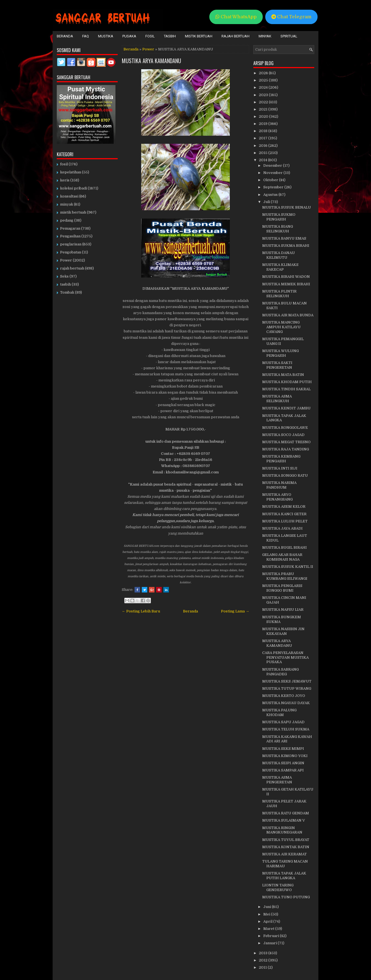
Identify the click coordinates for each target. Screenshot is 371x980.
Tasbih (170, 36)
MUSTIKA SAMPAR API (283, 770)
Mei (267, 914)
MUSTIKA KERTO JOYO (284, 696)
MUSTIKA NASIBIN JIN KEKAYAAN (283, 631)
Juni (268, 907)
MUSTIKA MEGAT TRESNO (286, 442)
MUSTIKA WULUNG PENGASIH (280, 353)
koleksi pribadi (74, 188)
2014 (263, 160)
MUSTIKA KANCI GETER (284, 514)
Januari (270, 943)
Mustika (106, 36)
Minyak (265, 36)
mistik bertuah (73, 212)
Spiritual (289, 36)
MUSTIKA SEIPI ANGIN (283, 763)
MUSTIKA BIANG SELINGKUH (278, 229)
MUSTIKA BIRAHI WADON (286, 277)
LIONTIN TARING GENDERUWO (278, 887)
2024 (264, 87)
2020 (264, 116)
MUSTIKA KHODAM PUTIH (287, 382)
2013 (264, 953)
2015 (264, 153)
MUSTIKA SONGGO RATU (285, 475)
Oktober (271, 180)
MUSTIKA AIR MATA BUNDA (288, 315)
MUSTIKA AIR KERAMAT (284, 854)
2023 (264, 95)
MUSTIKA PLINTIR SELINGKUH (279, 294)
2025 (264, 80)
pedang (67, 220)
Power (148, 49)
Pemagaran (70, 228)
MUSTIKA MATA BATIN (283, 375)
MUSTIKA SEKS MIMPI (283, 749)
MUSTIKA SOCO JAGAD (283, 435)
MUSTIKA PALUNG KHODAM (279, 712)
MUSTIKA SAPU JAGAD (283, 722)
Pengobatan (71, 252)
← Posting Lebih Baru (141, 611)
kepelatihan (71, 172)
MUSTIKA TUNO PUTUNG (286, 897)
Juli (267, 202)
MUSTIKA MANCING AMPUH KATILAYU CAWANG (281, 327)
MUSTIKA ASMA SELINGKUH (277, 399)
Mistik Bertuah (199, 36)
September (274, 187)
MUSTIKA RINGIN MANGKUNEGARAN (282, 830)
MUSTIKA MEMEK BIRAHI (286, 284)
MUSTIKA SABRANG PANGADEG (280, 672)
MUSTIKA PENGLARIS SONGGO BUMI (282, 588)
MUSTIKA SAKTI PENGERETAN (277, 365)
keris (65, 180)
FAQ (86, 36)
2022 (264, 102)
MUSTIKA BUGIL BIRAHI (284, 547)
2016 (264, 146)
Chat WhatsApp (236, 17)
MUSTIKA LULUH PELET (285, 521)
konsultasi (69, 196)
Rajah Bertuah (235, 36)
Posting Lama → (235, 611)
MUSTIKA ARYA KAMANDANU (151, 61)
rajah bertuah (72, 268)
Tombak (67, 292)
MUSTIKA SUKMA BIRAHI (286, 246)
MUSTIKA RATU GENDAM (286, 813)
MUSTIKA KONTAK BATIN (286, 847)
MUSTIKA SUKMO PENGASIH (279, 217)
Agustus (271, 195)
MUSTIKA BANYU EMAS (284, 238)
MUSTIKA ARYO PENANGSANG (277, 497)
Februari (272, 936)
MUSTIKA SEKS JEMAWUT (287, 681)
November (273, 173)
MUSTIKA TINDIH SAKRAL (286, 389)
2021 (264, 109)
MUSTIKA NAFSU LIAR (283, 610)
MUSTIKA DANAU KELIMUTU (279, 255)
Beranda (65, 36)
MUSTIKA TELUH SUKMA (286, 729)
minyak (67, 204)
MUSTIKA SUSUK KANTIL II (288, 567)
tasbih (65, 284)
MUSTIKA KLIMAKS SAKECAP (280, 267)
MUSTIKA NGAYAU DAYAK (286, 703)
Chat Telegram (291, 17)
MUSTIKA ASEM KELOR (284, 506)
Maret (269, 929)
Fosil (150, 36)
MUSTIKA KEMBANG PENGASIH (281, 459)
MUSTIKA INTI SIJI (280, 468)
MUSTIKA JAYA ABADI (282, 528)
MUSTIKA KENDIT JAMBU (286, 408)
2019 (264, 124)
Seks (64, 276)
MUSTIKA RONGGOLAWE (285, 428)
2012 (264, 960)
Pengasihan (70, 236)
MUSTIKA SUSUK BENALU (287, 207)
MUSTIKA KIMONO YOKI (285, 756)
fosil (64, 164)
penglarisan (71, 244)
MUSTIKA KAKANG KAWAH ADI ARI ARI (287, 739)
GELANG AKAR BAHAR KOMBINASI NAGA (282, 557)
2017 (264, 138)
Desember (273, 166)
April (268, 921)
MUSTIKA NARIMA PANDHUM (279, 485)
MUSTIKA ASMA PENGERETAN (277, 780)
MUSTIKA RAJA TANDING (286, 449)
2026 (264, 73)
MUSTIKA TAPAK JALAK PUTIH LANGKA (284, 876)
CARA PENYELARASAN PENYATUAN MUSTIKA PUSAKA (285, 657)
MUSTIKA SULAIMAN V (284, 820)
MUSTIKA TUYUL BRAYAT (286, 840)
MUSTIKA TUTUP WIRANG (287, 688)
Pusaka (129, 36)
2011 (263, 967)
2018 (264, 131)
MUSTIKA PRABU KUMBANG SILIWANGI (285, 576)
